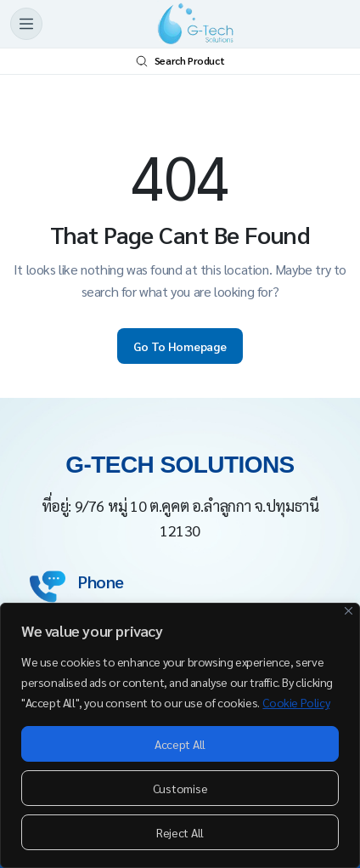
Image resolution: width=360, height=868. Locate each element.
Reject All (180, 832)
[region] (180, 735)
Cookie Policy (296, 702)
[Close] (349, 611)
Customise (180, 788)
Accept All (180, 744)
